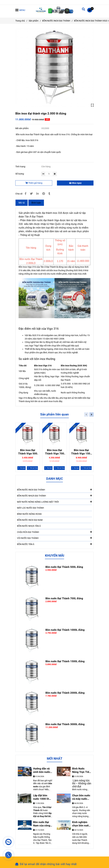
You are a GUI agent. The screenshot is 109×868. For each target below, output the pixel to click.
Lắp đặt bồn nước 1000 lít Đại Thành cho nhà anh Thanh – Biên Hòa (42, 797)
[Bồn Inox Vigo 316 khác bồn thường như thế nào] (90, 10)
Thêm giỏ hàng (34, 183)
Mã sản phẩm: (22, 128)
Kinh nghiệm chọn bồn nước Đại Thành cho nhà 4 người (81, 824)
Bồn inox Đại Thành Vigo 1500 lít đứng (81, 452)
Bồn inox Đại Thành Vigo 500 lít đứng (28, 452)
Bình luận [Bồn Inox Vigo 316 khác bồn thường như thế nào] (36, 203)
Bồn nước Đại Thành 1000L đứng (65, 630)
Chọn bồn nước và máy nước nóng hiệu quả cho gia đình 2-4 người (81, 797)
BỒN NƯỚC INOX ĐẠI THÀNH (54, 490)
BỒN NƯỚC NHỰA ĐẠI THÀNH (54, 496)
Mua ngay (75, 183)
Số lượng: (20, 174)
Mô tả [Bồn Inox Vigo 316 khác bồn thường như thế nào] (22, 203)
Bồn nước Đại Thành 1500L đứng (65, 661)
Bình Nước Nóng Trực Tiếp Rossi (81, 770)
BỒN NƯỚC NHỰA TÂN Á (29, 526)
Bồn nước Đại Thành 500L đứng (64, 567)
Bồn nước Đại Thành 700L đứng (64, 598)
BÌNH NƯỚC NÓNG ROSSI (29, 514)
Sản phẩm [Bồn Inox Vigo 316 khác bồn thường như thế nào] (34, 21)
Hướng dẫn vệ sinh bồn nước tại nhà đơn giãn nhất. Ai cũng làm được (42, 770)
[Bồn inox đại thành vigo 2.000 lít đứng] (54, 10)
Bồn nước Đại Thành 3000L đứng (65, 724)
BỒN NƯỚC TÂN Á (54, 544)
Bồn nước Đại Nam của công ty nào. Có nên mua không (42, 824)
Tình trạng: (21, 167)
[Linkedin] (37, 194)
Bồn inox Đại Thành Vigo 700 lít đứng (54, 452)
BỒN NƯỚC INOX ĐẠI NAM (30, 520)
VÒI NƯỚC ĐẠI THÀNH (54, 538)
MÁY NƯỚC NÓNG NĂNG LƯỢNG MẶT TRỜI (54, 502)
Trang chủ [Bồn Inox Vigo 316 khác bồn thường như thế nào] (20, 21)
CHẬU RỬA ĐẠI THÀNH (54, 532)
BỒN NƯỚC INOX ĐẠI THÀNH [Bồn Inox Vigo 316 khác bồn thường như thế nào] (56, 21)
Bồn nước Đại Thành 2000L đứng (65, 693)
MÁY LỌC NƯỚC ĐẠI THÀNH (30, 508)
